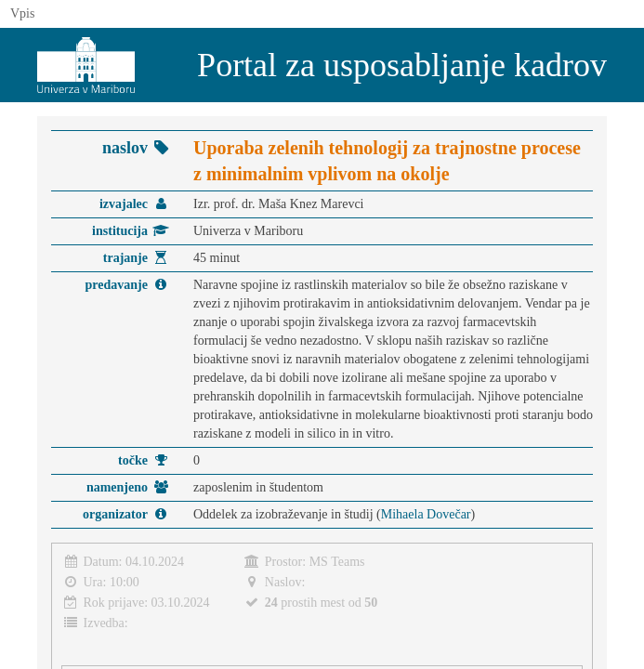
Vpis (22, 13)
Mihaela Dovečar (426, 514)
